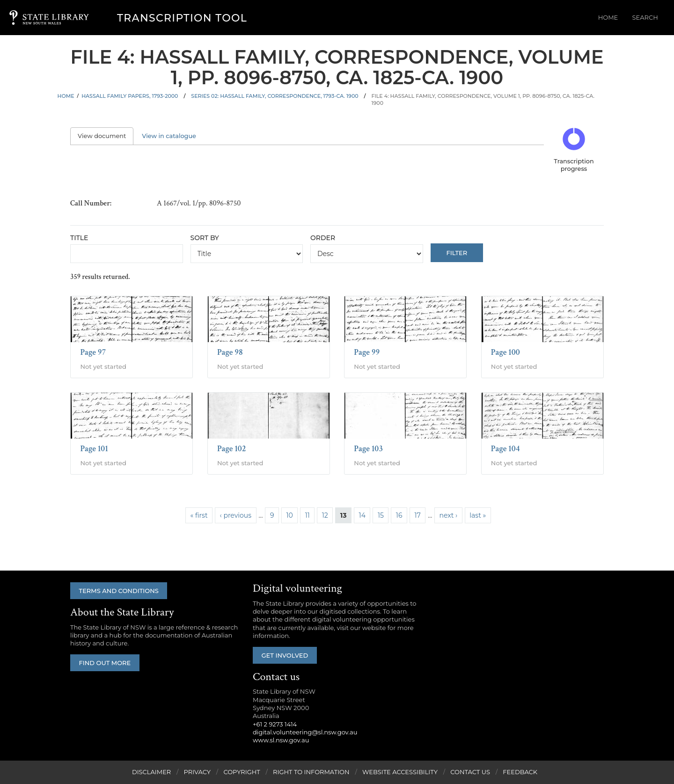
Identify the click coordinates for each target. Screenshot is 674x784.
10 (289, 515)
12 (325, 515)
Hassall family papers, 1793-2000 (130, 96)
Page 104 (505, 449)
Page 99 (367, 352)
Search (648, 18)
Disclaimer (151, 772)
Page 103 (368, 449)
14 (362, 515)
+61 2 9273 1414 (275, 724)
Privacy (197, 772)
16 (399, 515)
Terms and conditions (120, 591)
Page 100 (505, 352)
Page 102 (232, 449)
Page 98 (230, 352)
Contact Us (470, 772)
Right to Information (311, 772)
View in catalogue (169, 136)
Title (79, 238)
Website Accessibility (400, 772)
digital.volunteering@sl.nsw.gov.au (305, 733)
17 (417, 515)
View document (106, 136)
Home (615, 18)
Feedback (520, 772)
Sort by (205, 238)
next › (449, 515)
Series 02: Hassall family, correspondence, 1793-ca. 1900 (275, 96)
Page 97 (93, 352)
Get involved (286, 655)
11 (308, 515)
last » (478, 515)
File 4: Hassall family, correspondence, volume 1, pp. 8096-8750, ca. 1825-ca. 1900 (483, 99)
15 (381, 515)
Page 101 (94, 449)
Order (323, 238)
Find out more (106, 663)
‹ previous (236, 515)
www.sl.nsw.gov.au (281, 740)
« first (199, 515)
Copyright (242, 772)
